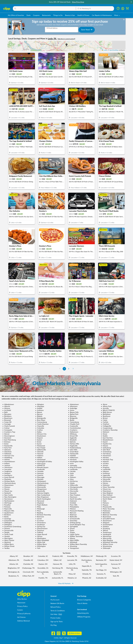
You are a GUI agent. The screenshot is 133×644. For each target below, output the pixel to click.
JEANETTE (40, 466)
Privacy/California (24, 614)
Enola (38, 442)
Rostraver (40, 517)
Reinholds (105, 513)
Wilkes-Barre (41, 544)
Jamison (6, 466)
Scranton (40, 521)
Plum (38, 511)
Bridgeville (73, 418)
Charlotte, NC (28, 564)
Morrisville (73, 489)
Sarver (39, 519)
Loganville (105, 475)
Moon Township (108, 487)
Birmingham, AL (14, 572)
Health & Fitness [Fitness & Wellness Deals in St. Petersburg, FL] (83, 15)
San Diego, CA (101, 570)
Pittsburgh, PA (101, 556)
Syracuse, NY (116, 564)
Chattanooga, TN (28, 568)
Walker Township (75, 536)
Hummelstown (9, 462)
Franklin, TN (43, 578)
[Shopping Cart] (127, 8)
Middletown (41, 485)
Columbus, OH (43, 560)
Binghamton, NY (14, 568)
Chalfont (105, 424)
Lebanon (105, 471)
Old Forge (7, 503)
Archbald (7, 410)
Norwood (40, 501)
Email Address (52, 28)
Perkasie (6, 507)
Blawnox (72, 416)
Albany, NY (14, 556)
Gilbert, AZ (58, 560)
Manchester (106, 477)
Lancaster (7, 469)
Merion (105, 483)
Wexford (7, 542)
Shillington (7, 523)
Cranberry (73, 430)
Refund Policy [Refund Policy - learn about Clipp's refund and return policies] (56, 607)
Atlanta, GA (14, 564)
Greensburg (106, 452)
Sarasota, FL (101, 574)
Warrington (8, 538)
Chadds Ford (74, 424)
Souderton (40, 525)
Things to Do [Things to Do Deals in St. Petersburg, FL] (58, 15)
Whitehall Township (109, 542)
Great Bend (73, 452)
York (38, 548)
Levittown (105, 473)
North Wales (107, 499)
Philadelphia (74, 507)
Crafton (39, 430)
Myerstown (106, 491)
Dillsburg (72, 434)
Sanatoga (7, 519)
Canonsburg (73, 422)
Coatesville (73, 426)
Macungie (40, 477)
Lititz (71, 475)
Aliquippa (40, 406)
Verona (39, 536)
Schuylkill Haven (108, 519)
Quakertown (8, 513)
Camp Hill (7, 422)
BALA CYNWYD (108, 410)
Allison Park (106, 406)
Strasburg (105, 529)
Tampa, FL (116, 568)
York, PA (116, 576)
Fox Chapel (40, 448)
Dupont (39, 438)
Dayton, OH (43, 564)
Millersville (73, 485)
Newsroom (21, 603)
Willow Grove (107, 544)
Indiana (6, 464)
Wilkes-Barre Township (78, 544)
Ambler (39, 408)
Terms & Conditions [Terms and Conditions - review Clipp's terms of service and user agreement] (58, 611)
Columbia (40, 428)
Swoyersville (8, 531)
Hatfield (72, 456)
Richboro (7, 515)
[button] (131, 2)
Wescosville (106, 538)
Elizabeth (72, 440)
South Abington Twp (77, 525)
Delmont (105, 432)
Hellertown (73, 458)
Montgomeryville (75, 487)
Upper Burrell (41, 534)
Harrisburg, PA (58, 568)
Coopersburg (107, 428)
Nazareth (72, 493)
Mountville (40, 491)
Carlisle (105, 422)
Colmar (6, 428)
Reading (39, 513)
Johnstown (7, 467)
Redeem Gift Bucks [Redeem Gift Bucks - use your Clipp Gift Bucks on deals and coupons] (57, 603)
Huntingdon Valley (76, 462)
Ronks (6, 517)
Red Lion (72, 513)
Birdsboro (7, 416)
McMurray (73, 481)
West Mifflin (74, 540)
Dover (104, 434)
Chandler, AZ (28, 560)
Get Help (54, 614)
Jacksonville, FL (58, 578)
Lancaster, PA (72, 560)
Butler (71, 420)
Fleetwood (40, 446)
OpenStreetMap (114, 50)
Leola (71, 473)
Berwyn (39, 414)
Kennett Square (42, 467)
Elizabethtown (107, 440)
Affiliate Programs (84, 617)
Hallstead (7, 454)
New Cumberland (43, 495)
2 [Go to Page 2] (69, 369)
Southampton (107, 525)
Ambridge (73, 408)
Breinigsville (41, 418)
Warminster (106, 536)
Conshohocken (75, 428)
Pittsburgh (40, 509)
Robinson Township (109, 515)
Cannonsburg (41, 422)
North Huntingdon (43, 499)
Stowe (71, 529)
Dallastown (73, 432)
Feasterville (7, 446)
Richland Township (43, 515)
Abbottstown (8, 404)
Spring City (40, 527)
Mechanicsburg (9, 483)
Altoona (6, 408)
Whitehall (73, 542)
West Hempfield (42, 540)
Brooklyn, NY (28, 556)
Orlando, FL (87, 574)
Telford (104, 531)
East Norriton (107, 438)
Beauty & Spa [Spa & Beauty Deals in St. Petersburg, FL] (70, 15)
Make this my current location (66, 39)
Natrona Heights (42, 493)
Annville (105, 408)
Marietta (39, 479)
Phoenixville (106, 507)
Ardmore (39, 410)
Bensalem (7, 414)
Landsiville (106, 469)
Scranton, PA (116, 556)
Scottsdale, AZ (101, 578)
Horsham (72, 460)
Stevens (6, 529)
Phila (38, 507)
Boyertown (7, 418)
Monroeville (41, 487)
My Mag (54, 625)
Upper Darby (74, 534)
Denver (6, 434)
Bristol (104, 418)
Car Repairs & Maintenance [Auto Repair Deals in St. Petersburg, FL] (102, 15)
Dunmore (7, 438)
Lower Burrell (8, 477)
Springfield (73, 527)
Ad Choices (21, 617)
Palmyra (105, 503)
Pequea (105, 505)
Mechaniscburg (42, 483)
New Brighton (107, 493)
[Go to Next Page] (73, 369)
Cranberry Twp (9, 432)
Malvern (72, 477)
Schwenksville (9, 521)
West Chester (8, 540)
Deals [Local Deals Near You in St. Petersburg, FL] (29, 15)
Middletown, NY (87, 556)
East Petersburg (9, 440)
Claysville (40, 426)
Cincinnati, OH (28, 572)
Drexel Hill (73, 436)
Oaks (104, 501)
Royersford (106, 517)
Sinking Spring (74, 523)
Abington (40, 404)
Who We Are (22, 599)
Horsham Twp (107, 460)
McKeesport (41, 481)
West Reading (107, 540)
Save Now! (87, 30)
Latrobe (72, 471)
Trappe (71, 533)
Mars (71, 479)
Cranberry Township (109, 430)
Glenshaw (7, 452)
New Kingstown (42, 497)
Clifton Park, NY (28, 576)
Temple (6, 533)
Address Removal (23, 621)
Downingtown (9, 436)
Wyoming (73, 546)
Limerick (39, 475)
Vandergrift (106, 534)
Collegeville (106, 426)
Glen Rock (106, 450)
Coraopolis (7, 430)
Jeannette (73, 466)
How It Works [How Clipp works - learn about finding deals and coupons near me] (82, 603)
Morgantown (41, 489)
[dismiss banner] (124, 20)
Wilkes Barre (8, 544)
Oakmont (72, 501)
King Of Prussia (75, 467)
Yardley (6, 548)
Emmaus (6, 442)
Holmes (6, 460)
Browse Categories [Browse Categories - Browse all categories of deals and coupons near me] (84, 600)
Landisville (40, 469)
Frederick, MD (58, 556)
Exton (6, 444)
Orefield (72, 503)
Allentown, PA (14, 560)
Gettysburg (106, 448)
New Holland (107, 495)
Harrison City (8, 456)
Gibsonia (7, 450)
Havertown (106, 456)
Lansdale (39, 471)
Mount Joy (106, 489)
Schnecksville (74, 519)
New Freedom (74, 495)
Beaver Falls (73, 412)
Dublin (104, 436)
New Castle (8, 495)
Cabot (104, 420)
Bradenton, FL (14, 576)
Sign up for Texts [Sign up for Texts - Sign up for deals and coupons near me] (57, 622)
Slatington (7, 525)
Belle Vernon (106, 412)
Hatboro (39, 456)
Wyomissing (106, 546)
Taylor (71, 531)
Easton (39, 440)
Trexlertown (106, 533)
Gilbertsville (41, 450)
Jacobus (105, 464)
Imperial (105, 462)
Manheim (7, 479)
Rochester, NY (101, 560)
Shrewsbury (41, 523)
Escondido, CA (43, 568)
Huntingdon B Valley (44, 462)
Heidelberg (7, 458)
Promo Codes (55, 618)
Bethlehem (106, 414)
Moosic (6, 489)
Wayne (72, 538)
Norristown (8, 499)
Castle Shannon (42, 424)
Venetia (6, 536)
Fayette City (106, 444)
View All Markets (66, 584)
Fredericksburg (74, 448)
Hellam (39, 458)
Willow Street (8, 546)
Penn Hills (73, 505)
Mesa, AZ (72, 574)
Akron (104, 404)
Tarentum (40, 531)
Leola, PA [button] (52, 39)
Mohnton (105, 485)
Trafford (39, 533)
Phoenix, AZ (87, 578)
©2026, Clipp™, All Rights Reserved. (65, 638)
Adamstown (73, 404)
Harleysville (73, 454)
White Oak (40, 542)
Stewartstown (41, 529)
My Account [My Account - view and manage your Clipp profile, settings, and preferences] (55, 600)
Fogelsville (73, 446)
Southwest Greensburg (12, 527)
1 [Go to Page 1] (64, 369)
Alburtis (6, 406)
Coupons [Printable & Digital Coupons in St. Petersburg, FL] (36, 15)
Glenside (39, 452)
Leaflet (104, 50)
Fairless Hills (74, 444)
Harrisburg (106, 454)
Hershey (105, 458)
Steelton (105, 527)
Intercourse (40, 464)
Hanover (39, 454)
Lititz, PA (72, 564)
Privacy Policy (22, 606)
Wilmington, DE (116, 572)
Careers (20, 610)
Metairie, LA (72, 578)
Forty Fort (7, 448)
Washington (41, 538)
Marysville (106, 479)
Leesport (6, 473)
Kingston (105, 467)
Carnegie (7, 424)
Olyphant (40, 503)
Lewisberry (7, 475)
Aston (71, 410)
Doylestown (41, 436)
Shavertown (106, 521)
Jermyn (105, 466)
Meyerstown (8, 485)
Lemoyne (39, 473)
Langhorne (7, 471)
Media (71, 483)
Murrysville (73, 491)
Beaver (39, 412)
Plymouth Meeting (76, 511)
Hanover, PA (58, 564)
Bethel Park (73, 414)
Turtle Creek (8, 534)
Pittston (72, 509)
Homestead (40, 460)
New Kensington (9, 497)
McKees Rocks (9, 481)
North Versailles (75, 499)
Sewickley (73, 521)
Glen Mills (73, 450)
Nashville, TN (87, 570)
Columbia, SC (43, 556)
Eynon (38, 444)
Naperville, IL (87, 566)
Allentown (73, 406)
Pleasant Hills (8, 511)
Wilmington (41, 546)
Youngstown (74, 548)
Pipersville (7, 509)
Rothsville (73, 517)
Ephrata (72, 442)
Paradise (6, 505)
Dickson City (41, 434)
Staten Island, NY (116, 560)
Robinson (72, 515)
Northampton (8, 501)
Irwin (71, 464)
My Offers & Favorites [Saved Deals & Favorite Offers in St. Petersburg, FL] (16, 15)
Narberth (7, 493)
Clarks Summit (9, 426)
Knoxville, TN (72, 556)
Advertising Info (83, 613)
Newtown (73, 497)
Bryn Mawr (40, 420)
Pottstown (106, 511)
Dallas (38, 432)
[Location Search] (95, 9)
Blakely (39, 416)
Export (104, 442)
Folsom (104, 446)
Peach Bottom (41, 505)
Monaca (6, 487)
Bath (5, 412)
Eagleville (72, 438)
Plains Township (108, 509)
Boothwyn (106, 416)
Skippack (105, 523)
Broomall (7, 420)
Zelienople (106, 548)
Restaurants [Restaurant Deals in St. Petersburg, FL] (46, 15)
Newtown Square (108, 497)
